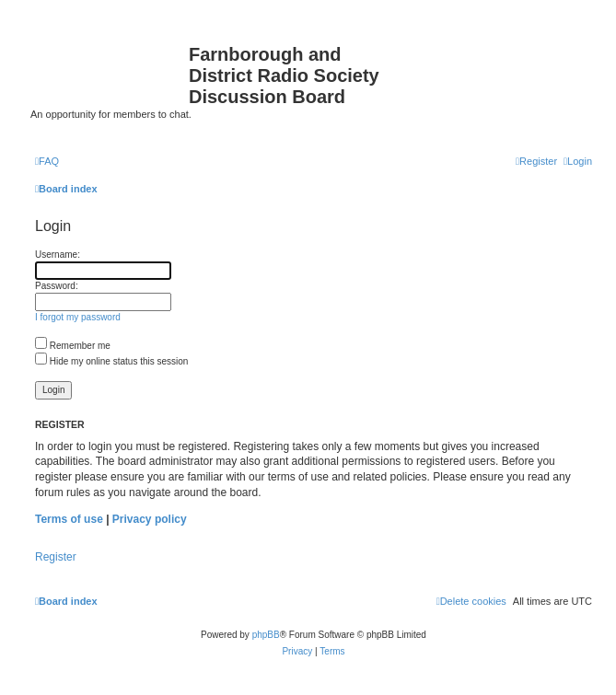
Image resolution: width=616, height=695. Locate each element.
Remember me (73, 346)
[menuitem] (47, 161)
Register (56, 557)
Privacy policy (150, 519)
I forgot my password (78, 317)
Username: (58, 255)
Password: (57, 286)
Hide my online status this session (111, 361)
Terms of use (69, 519)
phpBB (266, 635)
